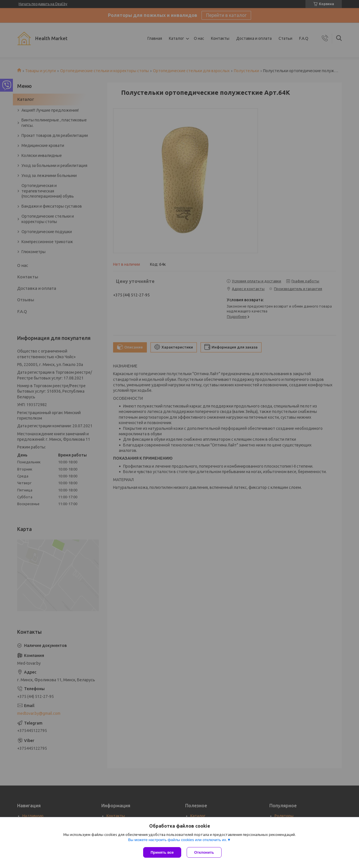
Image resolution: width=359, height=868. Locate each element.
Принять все (162, 852)
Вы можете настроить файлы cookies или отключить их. (177, 840)
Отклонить (204, 852)
